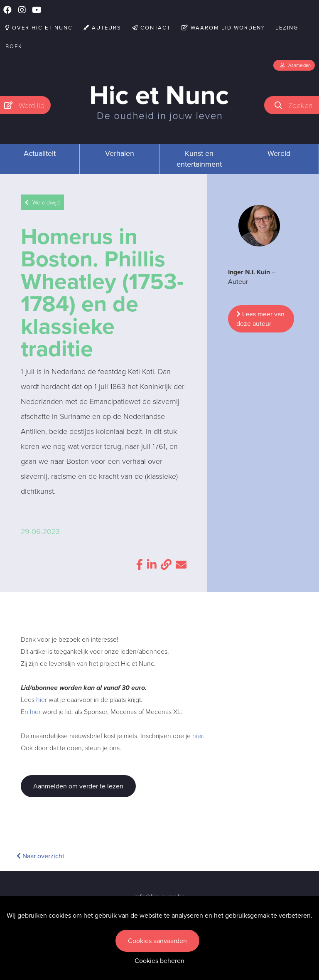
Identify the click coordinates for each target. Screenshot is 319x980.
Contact (151, 28)
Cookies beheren (159, 961)
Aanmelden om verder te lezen (78, 786)
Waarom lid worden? (223, 28)
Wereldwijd (42, 203)
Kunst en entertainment (199, 159)
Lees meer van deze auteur (260, 319)
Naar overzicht (40, 856)
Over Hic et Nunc (39, 28)
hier (42, 700)
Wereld (279, 153)
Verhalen (120, 153)
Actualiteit (40, 153)
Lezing (287, 28)
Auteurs (102, 28)
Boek (14, 46)
